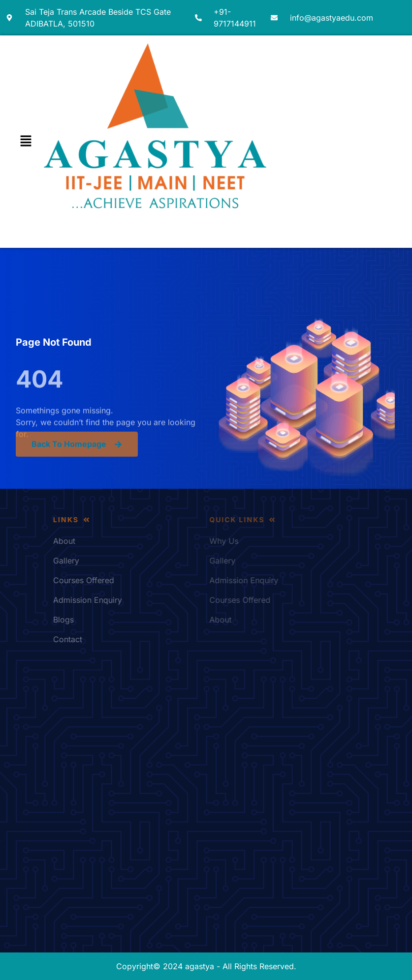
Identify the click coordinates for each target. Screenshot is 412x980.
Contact (111, 639)
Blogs (107, 620)
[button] (26, 141)
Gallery (110, 561)
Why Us (274, 541)
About (108, 541)
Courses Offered (127, 580)
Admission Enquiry (131, 600)
